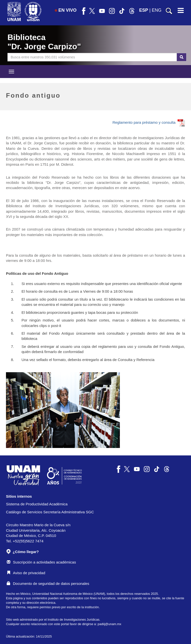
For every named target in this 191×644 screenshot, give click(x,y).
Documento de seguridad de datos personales (48, 584)
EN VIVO (66, 10)
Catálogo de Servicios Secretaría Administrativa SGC (50, 512)
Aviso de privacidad (26, 573)
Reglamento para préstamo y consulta (149, 122)
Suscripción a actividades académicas (41, 562)
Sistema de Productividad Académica (37, 504)
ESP (144, 10)
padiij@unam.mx (110, 624)
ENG (157, 10)
